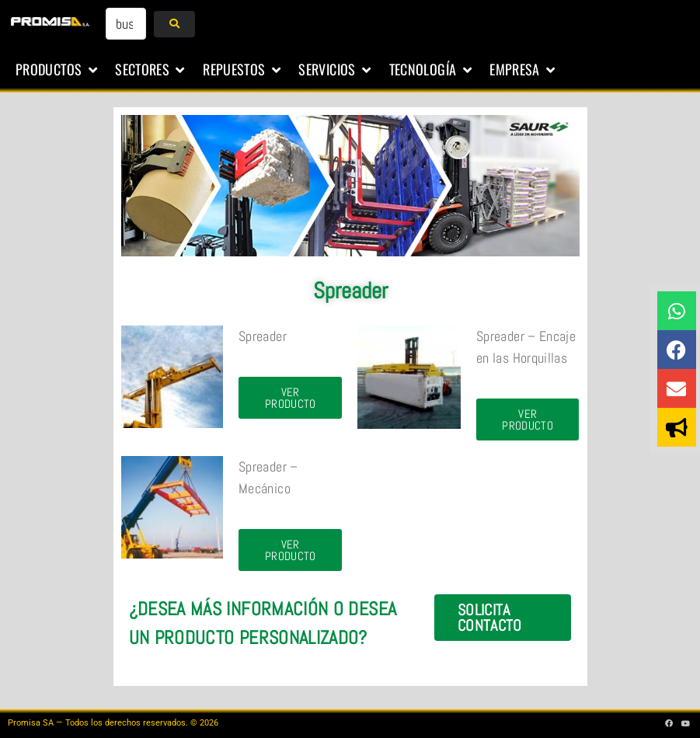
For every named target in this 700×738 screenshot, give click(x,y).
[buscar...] (126, 24)
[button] (57, 70)
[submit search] (174, 24)
